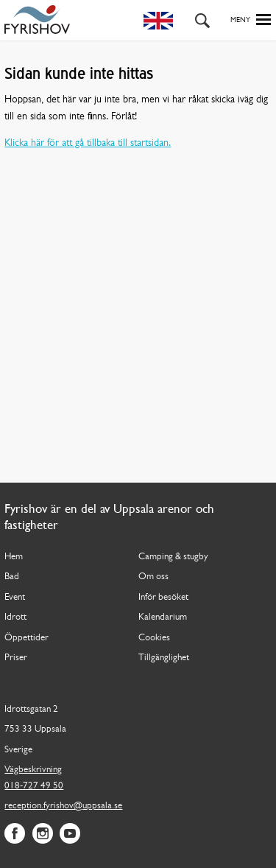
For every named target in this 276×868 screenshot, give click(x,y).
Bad (12, 577)
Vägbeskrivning (33, 770)
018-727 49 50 (34, 786)
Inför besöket (163, 597)
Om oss (153, 577)
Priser (16, 658)
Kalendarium (163, 617)
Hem (14, 557)
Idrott (15, 617)
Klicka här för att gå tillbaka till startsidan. (88, 143)
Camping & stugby (173, 557)
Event (15, 597)
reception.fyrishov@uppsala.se (63, 806)
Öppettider (26, 638)
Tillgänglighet (164, 658)
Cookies (154, 638)
